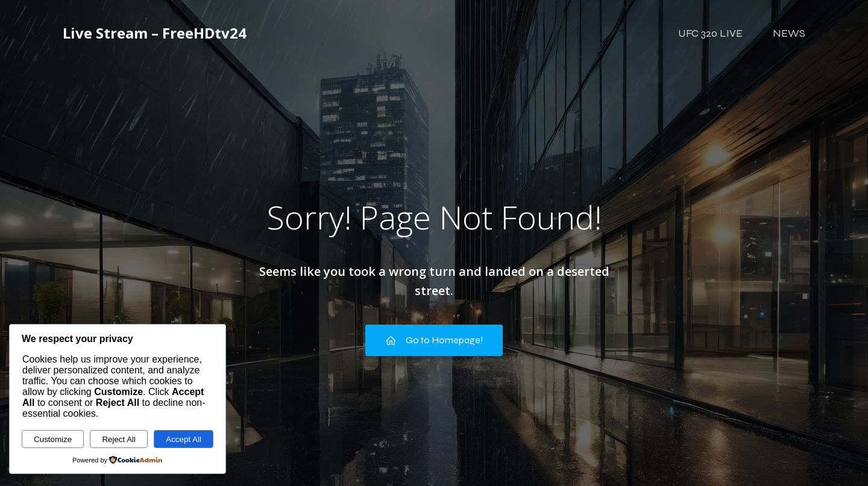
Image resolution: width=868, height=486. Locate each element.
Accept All (184, 439)
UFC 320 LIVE (710, 33)
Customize (53, 439)
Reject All (119, 439)
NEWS (789, 33)
